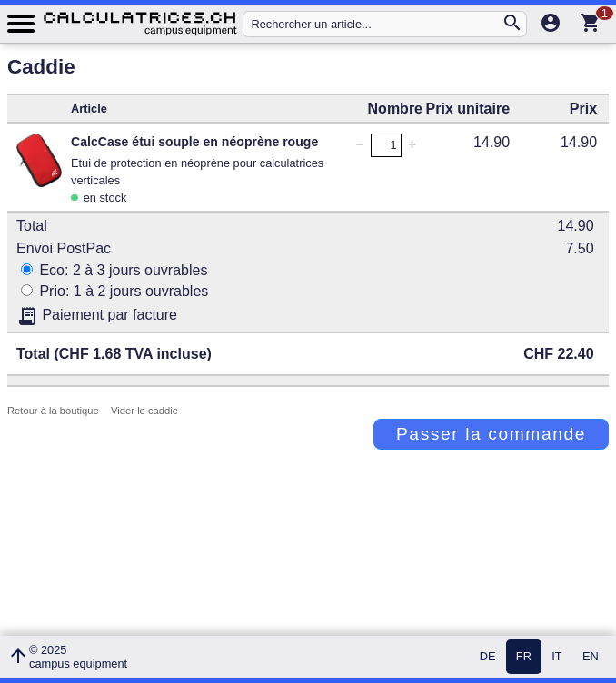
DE (488, 657)
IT (556, 657)
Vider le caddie (144, 411)
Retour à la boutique (53, 411)
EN (591, 657)
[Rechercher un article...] (376, 24)
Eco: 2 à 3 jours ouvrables (114, 270)
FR (524, 657)
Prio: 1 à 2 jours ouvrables (114, 291)
